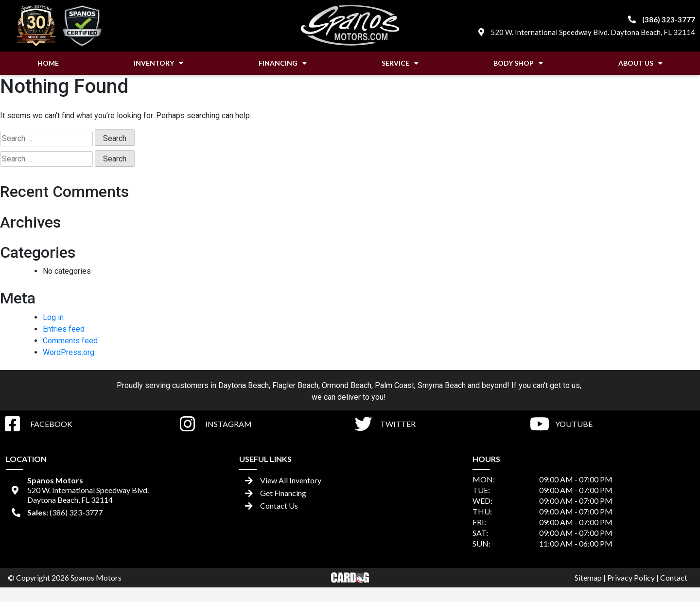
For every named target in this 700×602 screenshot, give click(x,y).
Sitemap (588, 577)
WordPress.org (69, 352)
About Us (640, 63)
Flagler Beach (295, 385)
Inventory (158, 63)
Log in (53, 317)
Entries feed (64, 329)
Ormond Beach (347, 385)
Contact (674, 577)
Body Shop (518, 63)
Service (400, 63)
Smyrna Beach (442, 385)
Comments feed (70, 341)
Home (48, 63)
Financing (283, 63)
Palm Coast (394, 385)
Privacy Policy (631, 577)
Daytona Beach (244, 385)
